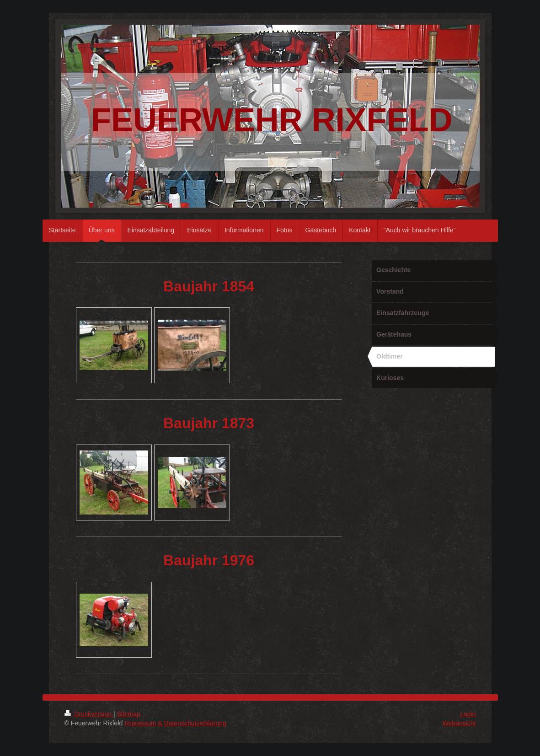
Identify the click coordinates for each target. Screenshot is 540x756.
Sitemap (129, 714)
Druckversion (89, 714)
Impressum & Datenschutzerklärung (175, 723)
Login (468, 714)
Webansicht (459, 723)
